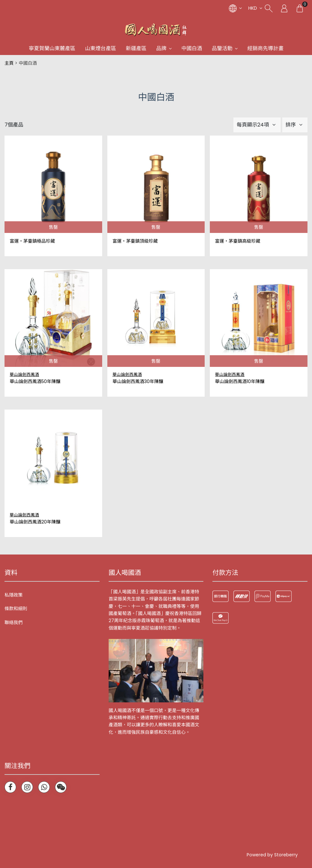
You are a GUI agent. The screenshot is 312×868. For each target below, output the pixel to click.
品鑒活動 (222, 48)
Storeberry (286, 855)
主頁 (9, 63)
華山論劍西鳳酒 (24, 374)
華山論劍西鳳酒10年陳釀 (240, 382)
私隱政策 (14, 595)
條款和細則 (16, 609)
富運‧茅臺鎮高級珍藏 (238, 241)
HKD (253, 8)
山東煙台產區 (101, 48)
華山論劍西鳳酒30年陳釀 (138, 382)
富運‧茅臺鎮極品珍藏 (32, 241)
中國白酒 (192, 48)
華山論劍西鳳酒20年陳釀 (35, 522)
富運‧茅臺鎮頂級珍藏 (135, 241)
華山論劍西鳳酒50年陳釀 (35, 382)
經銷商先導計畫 (265, 48)
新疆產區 (136, 48)
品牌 (161, 48)
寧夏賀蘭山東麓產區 (52, 48)
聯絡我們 (14, 622)
